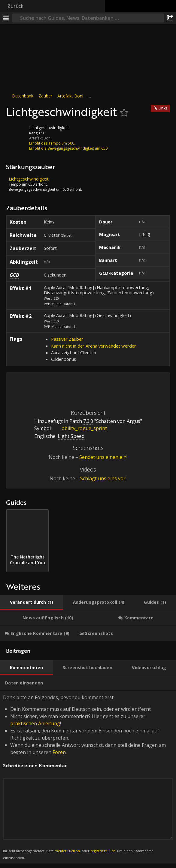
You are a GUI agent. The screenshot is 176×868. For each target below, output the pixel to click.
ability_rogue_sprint (80, 428)
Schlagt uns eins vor (103, 478)
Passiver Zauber (67, 339)
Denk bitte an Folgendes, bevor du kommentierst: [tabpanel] (88, 777)
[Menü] (6, 18)
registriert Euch (103, 851)
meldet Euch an (67, 851)
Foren (59, 752)
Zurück (15, 6)
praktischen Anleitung (35, 723)
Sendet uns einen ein (103, 457)
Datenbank (23, 96)
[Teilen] (170, 18)
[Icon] (16, 132)
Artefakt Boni (70, 96)
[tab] (32, 602)
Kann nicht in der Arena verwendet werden (94, 346)
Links (163, 108)
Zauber (45, 96)
